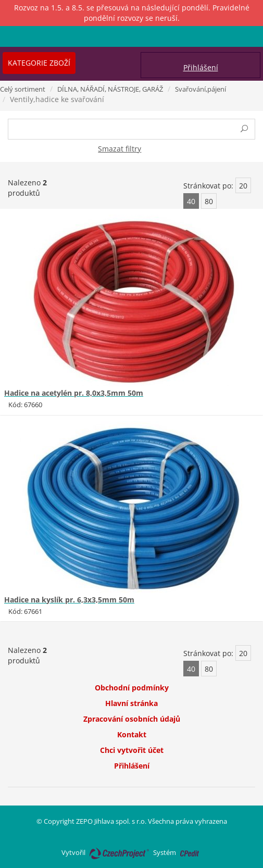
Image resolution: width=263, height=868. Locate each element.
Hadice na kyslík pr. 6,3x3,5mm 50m (69, 600)
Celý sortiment (23, 89)
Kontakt (132, 734)
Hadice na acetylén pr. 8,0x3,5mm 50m (74, 393)
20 (243, 186)
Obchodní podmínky (132, 688)
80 (209, 201)
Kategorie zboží (39, 63)
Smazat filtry (120, 149)
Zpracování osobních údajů (132, 719)
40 (191, 201)
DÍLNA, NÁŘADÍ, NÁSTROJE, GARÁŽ (110, 89)
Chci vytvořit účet (132, 750)
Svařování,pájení (201, 89)
